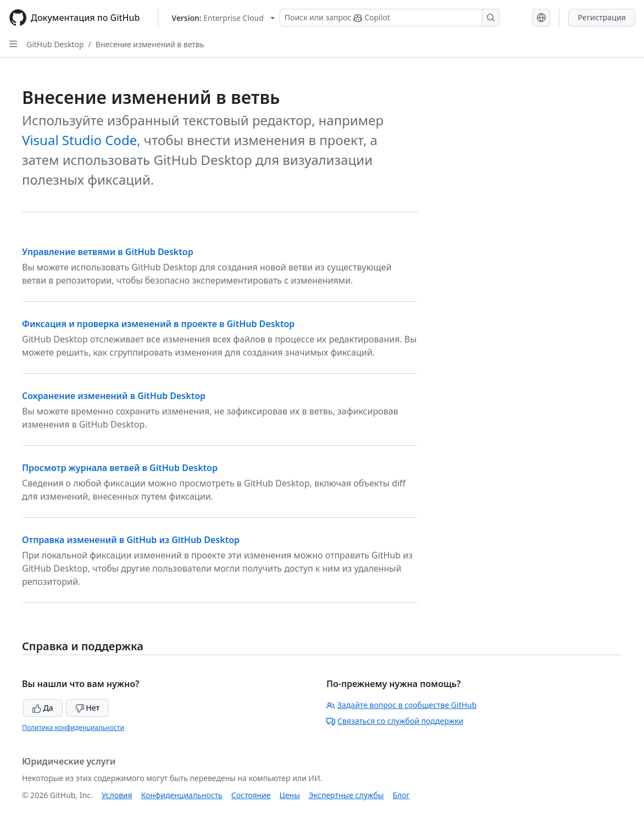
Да (43, 708)
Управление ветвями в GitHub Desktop (108, 252)
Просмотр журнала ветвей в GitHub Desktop (120, 468)
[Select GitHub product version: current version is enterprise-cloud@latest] (223, 18)
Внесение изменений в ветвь (150, 44)
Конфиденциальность (182, 795)
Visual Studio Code (79, 140)
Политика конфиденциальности (73, 727)
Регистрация (602, 17)
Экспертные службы (346, 795)
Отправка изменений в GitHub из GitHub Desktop (131, 540)
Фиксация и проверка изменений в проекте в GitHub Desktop (158, 324)
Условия (117, 795)
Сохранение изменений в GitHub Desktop (114, 396)
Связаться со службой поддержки (395, 721)
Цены (290, 795)
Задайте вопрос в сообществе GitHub (401, 705)
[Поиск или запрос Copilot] (390, 18)
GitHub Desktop (55, 44)
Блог (401, 795)
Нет (88, 708)
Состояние (251, 795)
